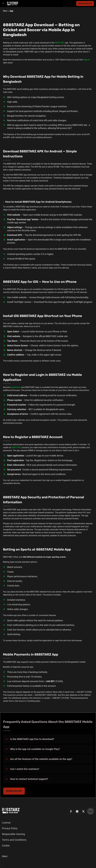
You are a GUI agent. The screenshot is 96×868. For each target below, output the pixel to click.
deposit (86, 60)
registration (16, 387)
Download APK (14, 791)
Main (5, 11)
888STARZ (60, 43)
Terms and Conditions (14, 840)
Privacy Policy (10, 828)
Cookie (6, 846)
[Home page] (13, 3)
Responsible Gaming (13, 834)
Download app (85, 3)
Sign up (69, 3)
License (6, 823)
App (11, 11)
